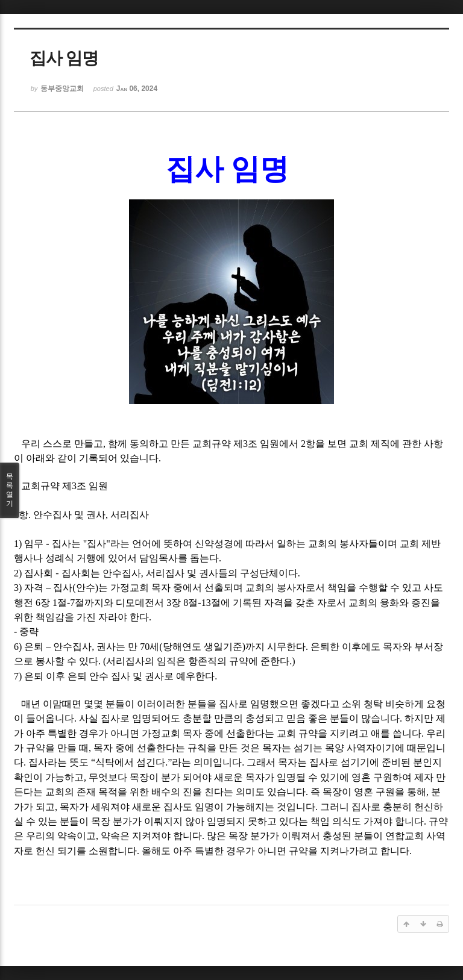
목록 (10, 490)
